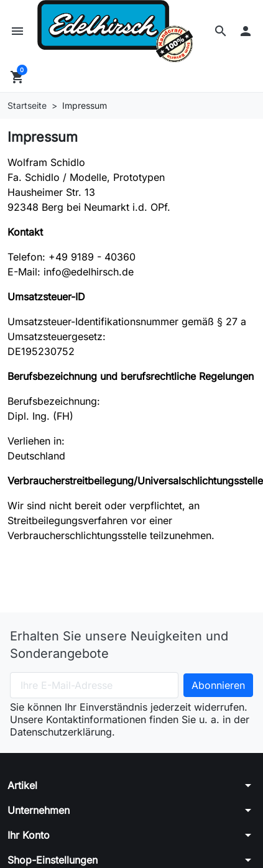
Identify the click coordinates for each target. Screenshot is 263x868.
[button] (221, 31)
